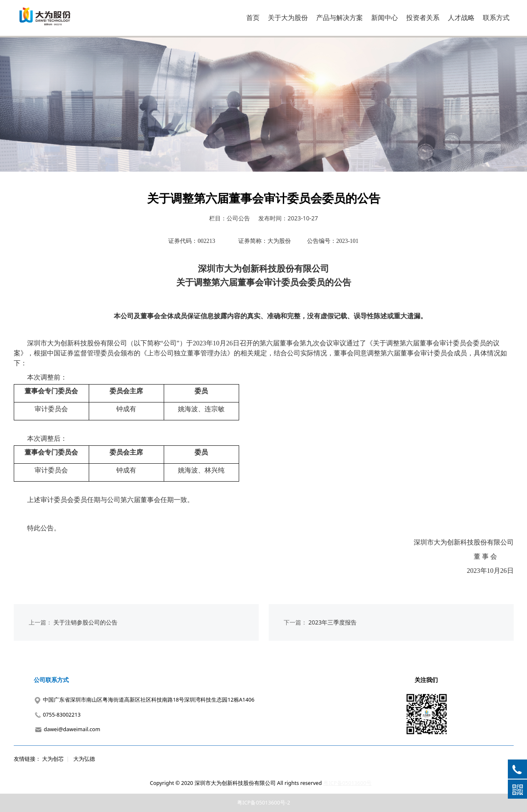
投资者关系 (423, 17)
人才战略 (461, 17)
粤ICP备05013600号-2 (264, 803)
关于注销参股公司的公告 (85, 622)
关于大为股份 (288, 17)
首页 (253, 17)
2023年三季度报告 (332, 622)
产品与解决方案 (340, 17)
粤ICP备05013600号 (347, 783)
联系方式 (496, 17)
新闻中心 (385, 17)
